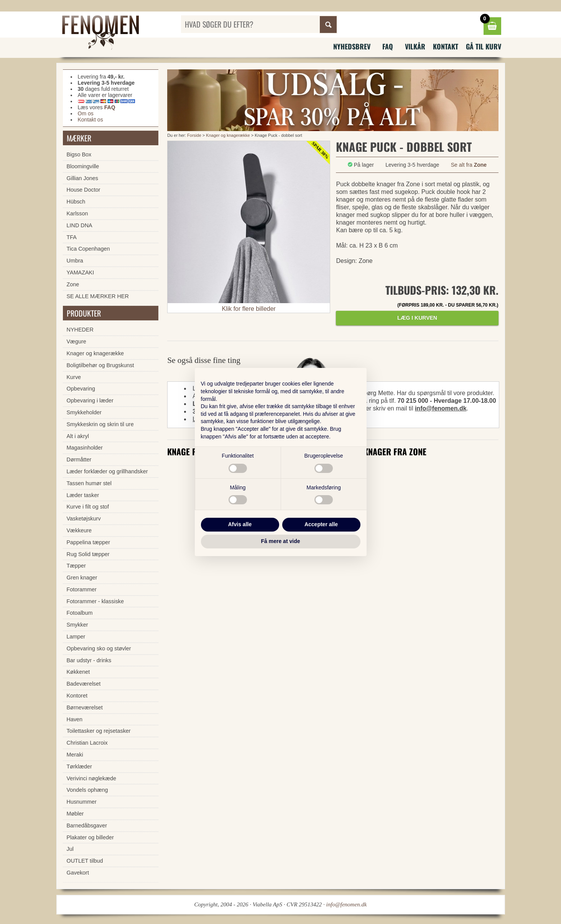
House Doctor (84, 190)
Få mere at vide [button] (281, 541)
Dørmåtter (79, 460)
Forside (194, 135)
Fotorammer (82, 589)
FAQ (388, 46)
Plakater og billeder (90, 837)
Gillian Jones (82, 178)
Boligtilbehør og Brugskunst (100, 365)
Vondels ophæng (87, 790)
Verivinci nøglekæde (92, 778)
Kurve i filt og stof (88, 507)
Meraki (75, 755)
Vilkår (415, 46)
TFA (72, 237)
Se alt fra (469, 165)
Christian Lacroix (87, 743)
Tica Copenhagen (88, 249)
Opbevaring (81, 389)
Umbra (75, 261)
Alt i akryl (78, 436)
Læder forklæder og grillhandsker (107, 471)
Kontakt (446, 46)
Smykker (77, 625)
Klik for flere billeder (249, 309)
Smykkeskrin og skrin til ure (100, 424)
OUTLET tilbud (85, 861)
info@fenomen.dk (441, 408)
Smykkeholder (84, 412)
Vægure (76, 341)
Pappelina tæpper (89, 542)
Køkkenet (78, 672)
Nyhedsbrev (352, 46)
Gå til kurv (484, 46)
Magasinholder (85, 448)
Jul (70, 849)
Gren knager (82, 578)
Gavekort (78, 873)
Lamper (76, 637)
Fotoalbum (80, 613)
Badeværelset (84, 684)
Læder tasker (83, 495)
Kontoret (77, 696)
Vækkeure (79, 530)
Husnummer (82, 802)
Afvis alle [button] (240, 524)
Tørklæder (79, 766)
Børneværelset (85, 707)
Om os (86, 113)
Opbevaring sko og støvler (99, 648)
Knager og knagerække (228, 135)
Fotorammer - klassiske (95, 601)
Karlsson (77, 213)
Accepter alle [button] (321, 524)
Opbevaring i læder (90, 400)
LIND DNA (80, 225)
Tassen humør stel (89, 483)
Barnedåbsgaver (87, 826)
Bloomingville (83, 166)
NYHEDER (80, 330)
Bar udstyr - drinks (89, 660)
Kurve (74, 377)
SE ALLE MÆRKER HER (98, 296)
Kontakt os (90, 120)
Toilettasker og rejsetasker (99, 731)
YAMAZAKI (81, 272)
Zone (73, 284)
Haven (75, 719)
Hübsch (76, 202)
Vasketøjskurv (84, 519)
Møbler (75, 814)
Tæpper (76, 566)
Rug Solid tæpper (88, 554)
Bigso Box (79, 154)
